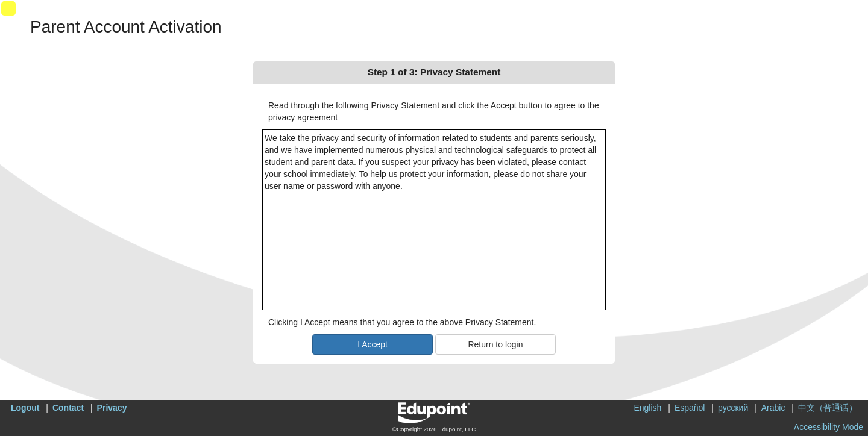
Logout (25, 408)
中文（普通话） (828, 408)
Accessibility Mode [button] (829, 427)
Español (690, 408)
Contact (68, 408)
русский (733, 408)
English (647, 408)
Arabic (773, 408)
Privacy (112, 408)
